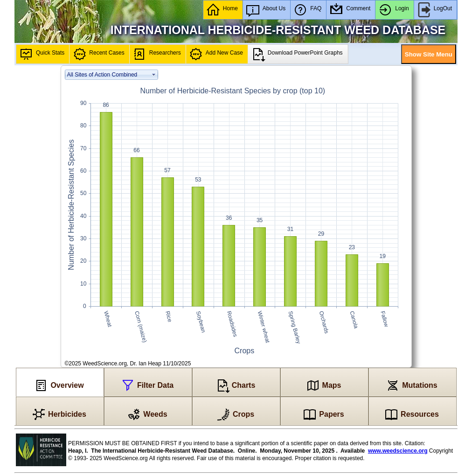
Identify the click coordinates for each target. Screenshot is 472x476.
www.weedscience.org (398, 451)
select (154, 75)
